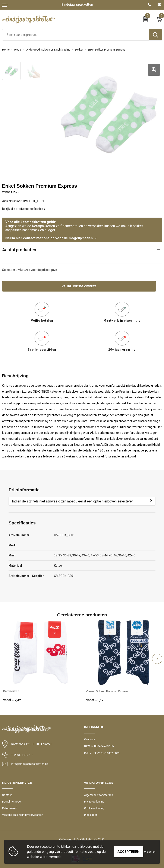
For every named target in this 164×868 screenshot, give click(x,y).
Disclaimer (91, 813)
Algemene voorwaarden (99, 793)
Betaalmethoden (12, 800)
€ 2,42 (12, 698)
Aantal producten (19, 247)
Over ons (90, 737)
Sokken (81, 50)
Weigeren (150, 852)
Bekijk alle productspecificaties (24, 206)
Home (6, 50)
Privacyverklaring (94, 800)
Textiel (18, 50)
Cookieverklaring (95, 807)
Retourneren (10, 807)
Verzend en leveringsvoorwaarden (23, 813)
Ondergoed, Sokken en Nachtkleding (49, 50)
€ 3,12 (95, 698)
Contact (7, 793)
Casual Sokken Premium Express (108, 689)
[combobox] (76, 35)
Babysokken (11, 689)
